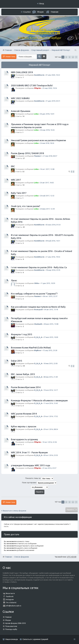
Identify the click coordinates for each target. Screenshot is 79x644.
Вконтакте (10, 593)
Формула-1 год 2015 (22, 334)
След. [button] (76, 57)
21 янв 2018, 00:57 (50, 156)
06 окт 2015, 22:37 (50, 296)
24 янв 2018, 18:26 (47, 143)
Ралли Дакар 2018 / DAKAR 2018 (27, 153)
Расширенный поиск (44, 57)
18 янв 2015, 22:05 (51, 363)
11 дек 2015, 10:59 (48, 283)
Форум (8, 620)
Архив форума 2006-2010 (15, 623)
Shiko (37, 283)
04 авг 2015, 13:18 (51, 309)
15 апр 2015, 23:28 (50, 350)
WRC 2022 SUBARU (20, 98)
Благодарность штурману (24, 439)
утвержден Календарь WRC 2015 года (31, 465)
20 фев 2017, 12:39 (47, 209)
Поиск (39, 57)
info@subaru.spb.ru (14, 606)
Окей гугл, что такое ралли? (25, 206)
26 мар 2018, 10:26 (47, 130)
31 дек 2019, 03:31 (53, 101)
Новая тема (10, 56)
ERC (13, 166)
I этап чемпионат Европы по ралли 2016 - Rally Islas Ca (39, 267)
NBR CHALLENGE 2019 (22, 72)
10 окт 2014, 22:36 (50, 442)
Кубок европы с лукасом (24, 426)
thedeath (38, 324)
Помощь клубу (11, 629)
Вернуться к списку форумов (15, 511)
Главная (54, 12)
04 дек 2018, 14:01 (47, 114)
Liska (36, 114)
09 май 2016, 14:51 (53, 241)
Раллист (38, 156)
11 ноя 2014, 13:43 (51, 403)
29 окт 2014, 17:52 (51, 416)
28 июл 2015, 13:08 (51, 324)
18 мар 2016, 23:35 (53, 270)
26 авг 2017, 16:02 (47, 183)
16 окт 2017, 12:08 (47, 169)
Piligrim (38, 88)
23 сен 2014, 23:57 (49, 468)
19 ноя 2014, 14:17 (51, 390)
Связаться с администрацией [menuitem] (35, 639)
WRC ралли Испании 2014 (24, 414)
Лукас (14, 280)
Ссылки (27, 12)
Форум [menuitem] (40, 12)
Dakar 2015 (17, 361)
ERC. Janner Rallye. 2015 (23, 374)
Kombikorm (39, 75)
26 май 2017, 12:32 (47, 196)
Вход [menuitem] (42, 4)
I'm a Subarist (11, 602)
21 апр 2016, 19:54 (53, 257)
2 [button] (66, 57)
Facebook (10, 596)
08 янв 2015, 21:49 (51, 377)
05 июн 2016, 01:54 (53, 225)
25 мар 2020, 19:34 (50, 88)
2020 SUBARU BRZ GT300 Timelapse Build (32, 85)
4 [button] (73, 57)
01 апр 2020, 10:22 (53, 75)
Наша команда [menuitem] (12, 639)
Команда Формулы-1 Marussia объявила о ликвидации (39, 400)
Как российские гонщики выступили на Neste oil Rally (38, 307)
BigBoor (38, 350)
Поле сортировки (39, 483)
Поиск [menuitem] (75, 50)
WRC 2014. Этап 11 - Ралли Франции (29, 452)
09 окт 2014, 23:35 (51, 455)
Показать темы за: (39, 478)
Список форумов (22, 557)
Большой (38, 309)
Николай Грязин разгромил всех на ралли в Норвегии (38, 140)
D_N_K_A (38, 337)
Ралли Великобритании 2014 (26, 387)
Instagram (10, 599)
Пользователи (11, 626)
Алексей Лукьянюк (21, 111)
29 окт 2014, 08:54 (51, 429)
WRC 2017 (16, 180)
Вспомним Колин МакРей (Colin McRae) (31, 348)
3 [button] (70, 57)
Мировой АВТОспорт (40, 65)
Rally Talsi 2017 (19, 193)
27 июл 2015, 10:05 (51, 337)
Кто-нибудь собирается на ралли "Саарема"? (34, 294)
